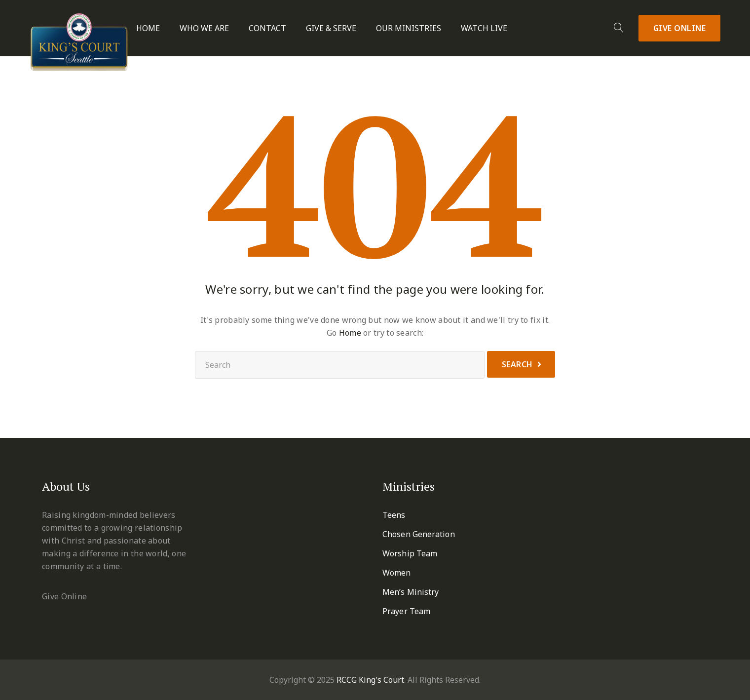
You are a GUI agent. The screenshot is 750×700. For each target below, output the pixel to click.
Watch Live (484, 28)
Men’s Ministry (411, 592)
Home (148, 28)
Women (397, 573)
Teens (394, 515)
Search (517, 364)
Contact (267, 28)
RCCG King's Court (370, 680)
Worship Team (410, 553)
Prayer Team (406, 611)
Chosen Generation (419, 534)
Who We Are (204, 28)
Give (680, 28)
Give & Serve (331, 28)
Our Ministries (409, 28)
